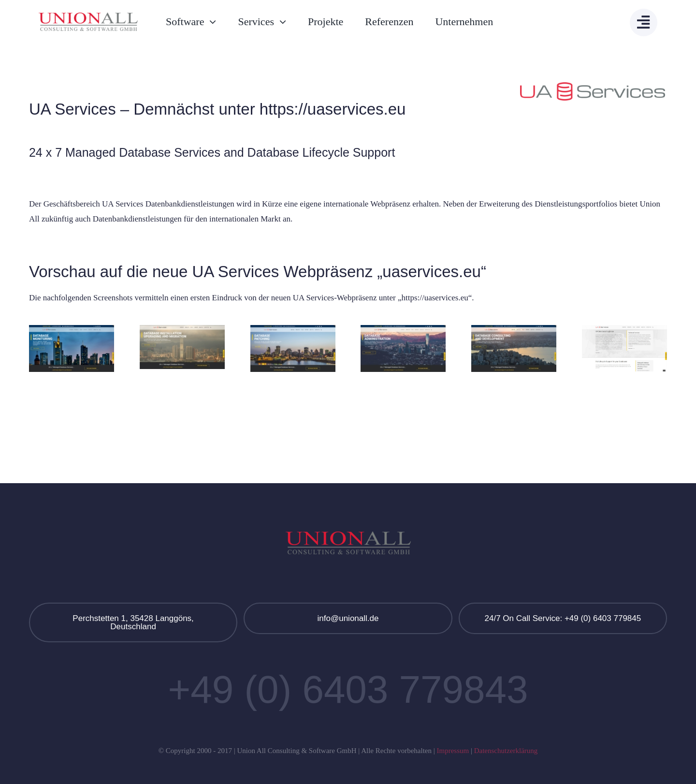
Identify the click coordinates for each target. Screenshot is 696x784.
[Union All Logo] (88, 17)
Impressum (453, 751)
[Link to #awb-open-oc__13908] (644, 22)
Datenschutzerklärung (506, 751)
